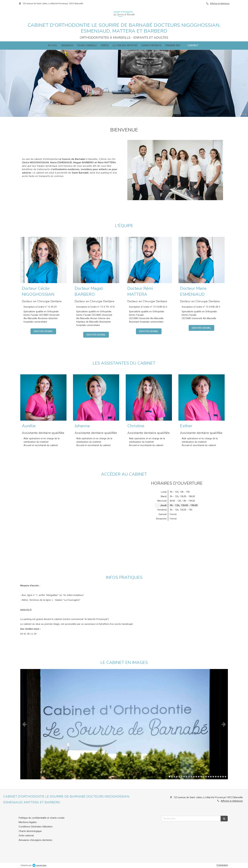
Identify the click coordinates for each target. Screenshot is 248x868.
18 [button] (211, 777)
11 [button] (194, 777)
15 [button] (204, 777)
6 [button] (182, 777)
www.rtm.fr (26, 609)
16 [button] (206, 777)
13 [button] (199, 777)
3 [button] (246, 114)
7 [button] (184, 777)
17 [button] (208, 777)
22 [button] (221, 777)
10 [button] (191, 777)
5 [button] (179, 777)
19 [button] (213, 777)
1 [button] (241, 114)
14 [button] (201, 777)
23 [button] (223, 777)
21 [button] (218, 777)
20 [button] (216, 777)
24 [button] (225, 777)
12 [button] (196, 777)
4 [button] (177, 777)
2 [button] (243, 114)
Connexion (222, 865)
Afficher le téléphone (220, 3)
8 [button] (187, 777)
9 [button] (189, 777)
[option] (124, 83)
